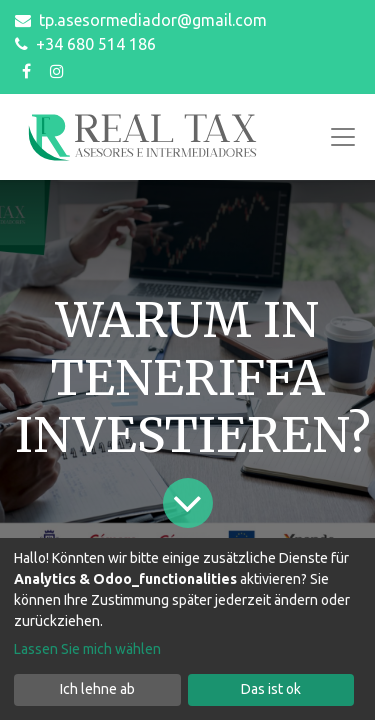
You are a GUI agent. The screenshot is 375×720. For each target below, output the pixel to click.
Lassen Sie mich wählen (87, 649)
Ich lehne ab (97, 689)
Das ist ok (271, 689)
